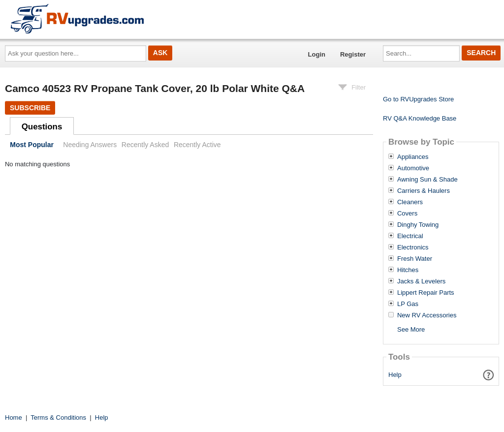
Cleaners (410, 202)
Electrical (410, 236)
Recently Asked (145, 145)
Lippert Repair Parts (426, 293)
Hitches (408, 270)
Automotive (413, 168)
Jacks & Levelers (421, 281)
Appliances (413, 157)
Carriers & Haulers (424, 191)
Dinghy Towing (418, 225)
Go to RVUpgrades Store (418, 99)
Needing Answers (90, 145)
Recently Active (197, 145)
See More (411, 329)
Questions (42, 127)
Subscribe (30, 108)
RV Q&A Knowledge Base (420, 118)
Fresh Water (415, 259)
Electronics (413, 247)
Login (317, 54)
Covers (407, 214)
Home (14, 417)
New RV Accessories (427, 315)
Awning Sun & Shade (427, 180)
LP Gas (408, 304)
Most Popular (32, 145)
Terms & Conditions (58, 417)
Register (353, 54)
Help (395, 375)
